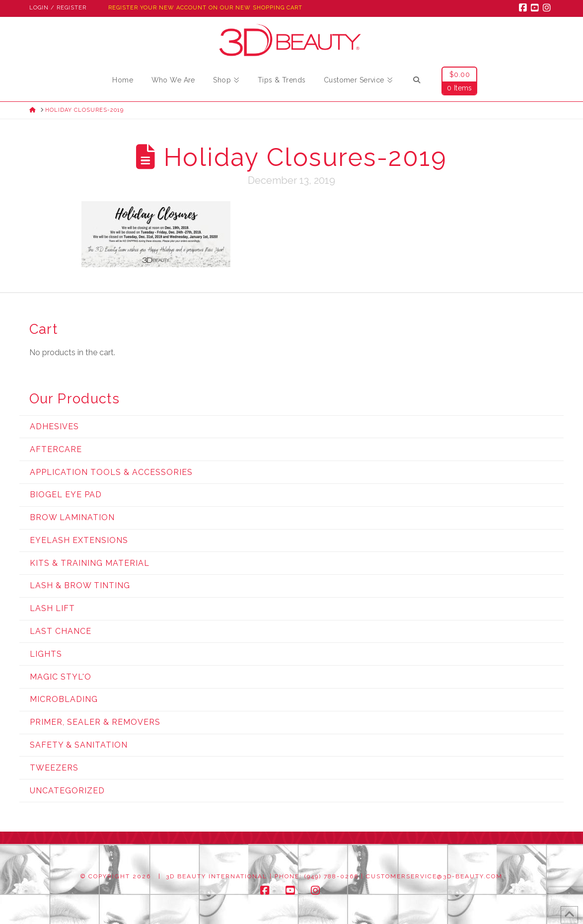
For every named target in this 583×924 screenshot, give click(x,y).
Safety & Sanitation (79, 745)
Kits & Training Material (90, 563)
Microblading (64, 699)
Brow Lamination (72, 517)
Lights (46, 654)
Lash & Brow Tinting (80, 585)
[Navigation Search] (417, 81)
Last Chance (61, 631)
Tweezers (54, 768)
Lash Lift (52, 608)
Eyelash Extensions (79, 540)
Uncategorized (67, 791)
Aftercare (56, 449)
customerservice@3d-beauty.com (434, 876)
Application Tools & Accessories (111, 472)
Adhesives (54, 426)
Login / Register (58, 8)
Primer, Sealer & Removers (95, 722)
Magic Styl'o (61, 677)
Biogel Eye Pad (66, 495)
